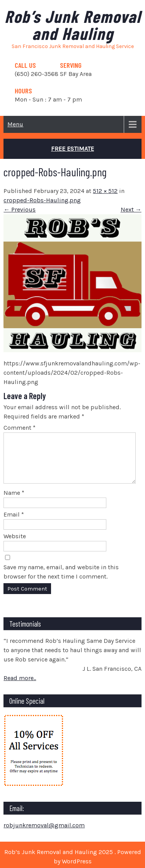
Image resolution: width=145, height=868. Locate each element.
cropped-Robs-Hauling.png (42, 200)
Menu (15, 124)
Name (14, 502)
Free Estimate (72, 149)
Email (14, 524)
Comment (20, 428)
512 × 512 (105, 191)
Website (15, 545)
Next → (131, 209)
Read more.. (20, 687)
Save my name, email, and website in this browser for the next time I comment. (61, 581)
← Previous (20, 209)
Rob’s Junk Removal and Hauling (73, 25)
